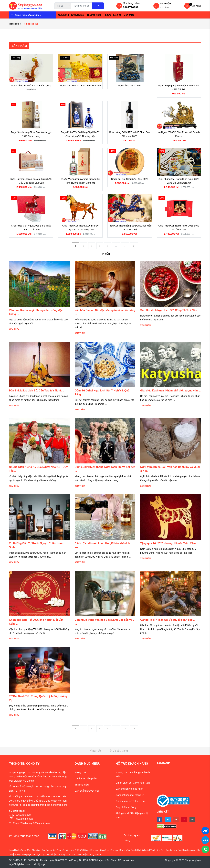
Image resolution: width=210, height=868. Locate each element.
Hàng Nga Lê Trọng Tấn (20, 850)
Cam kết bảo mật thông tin (130, 795)
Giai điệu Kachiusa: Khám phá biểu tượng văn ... (170, 391)
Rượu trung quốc (63, 854)
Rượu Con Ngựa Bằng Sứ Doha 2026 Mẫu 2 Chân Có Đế (130, 228)
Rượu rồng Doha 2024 (130, 86)
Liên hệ (117, 15)
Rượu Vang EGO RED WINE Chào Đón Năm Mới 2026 (130, 134)
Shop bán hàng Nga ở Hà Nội (70, 850)
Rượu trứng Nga (127, 850)
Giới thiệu (129, 15)
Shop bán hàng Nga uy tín (43, 850)
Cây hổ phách (142, 850)
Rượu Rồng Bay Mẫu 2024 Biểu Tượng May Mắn (31, 88)
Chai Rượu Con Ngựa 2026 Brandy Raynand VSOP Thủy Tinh (80, 228)
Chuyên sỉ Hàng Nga (109, 850)
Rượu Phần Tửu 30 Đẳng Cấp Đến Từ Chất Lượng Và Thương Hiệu (80, 134)
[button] (56, 751)
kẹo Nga (37, 854)
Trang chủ (14, 24)
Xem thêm (14, 329)
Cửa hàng (63, 15)
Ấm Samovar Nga (174, 850)
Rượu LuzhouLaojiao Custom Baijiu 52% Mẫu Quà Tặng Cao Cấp (31, 181)
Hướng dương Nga (23, 854)
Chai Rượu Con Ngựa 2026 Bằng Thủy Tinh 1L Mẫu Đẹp (31, 228)
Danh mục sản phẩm (28, 15)
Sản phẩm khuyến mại (87, 791)
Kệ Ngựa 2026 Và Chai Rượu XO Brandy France (179, 134)
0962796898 (131, 7)
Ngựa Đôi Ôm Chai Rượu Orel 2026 (130, 179)
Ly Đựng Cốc (48, 854)
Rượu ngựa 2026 (94, 854)
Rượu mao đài (78, 854)
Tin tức (107, 15)
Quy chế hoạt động (126, 807)
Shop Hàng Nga (91, 850)
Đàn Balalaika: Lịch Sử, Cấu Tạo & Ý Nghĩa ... (37, 391)
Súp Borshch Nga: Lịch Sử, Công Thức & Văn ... (170, 310)
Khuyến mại (78, 15)
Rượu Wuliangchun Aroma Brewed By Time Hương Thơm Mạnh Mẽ (80, 181)
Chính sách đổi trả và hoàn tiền (133, 783)
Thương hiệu (94, 15)
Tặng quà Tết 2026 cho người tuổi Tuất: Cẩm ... (169, 543)
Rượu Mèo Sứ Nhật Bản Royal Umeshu (80, 86)
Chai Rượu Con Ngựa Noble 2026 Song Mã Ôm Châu (179, 228)
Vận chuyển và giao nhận (129, 789)
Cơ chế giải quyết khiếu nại (130, 801)
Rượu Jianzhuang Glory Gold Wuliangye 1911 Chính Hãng (31, 134)
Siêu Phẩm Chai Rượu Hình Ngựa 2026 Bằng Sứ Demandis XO (179, 181)
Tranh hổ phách (157, 850)
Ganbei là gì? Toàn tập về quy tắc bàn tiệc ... (168, 620)
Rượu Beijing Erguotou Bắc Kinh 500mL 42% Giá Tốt (179, 88)
